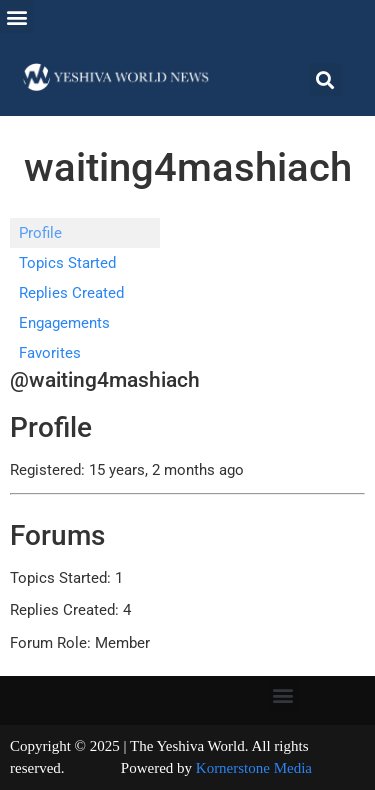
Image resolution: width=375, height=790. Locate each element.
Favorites (50, 353)
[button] (16, 16)
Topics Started (67, 263)
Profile (40, 233)
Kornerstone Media (254, 768)
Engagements (64, 323)
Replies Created (71, 293)
